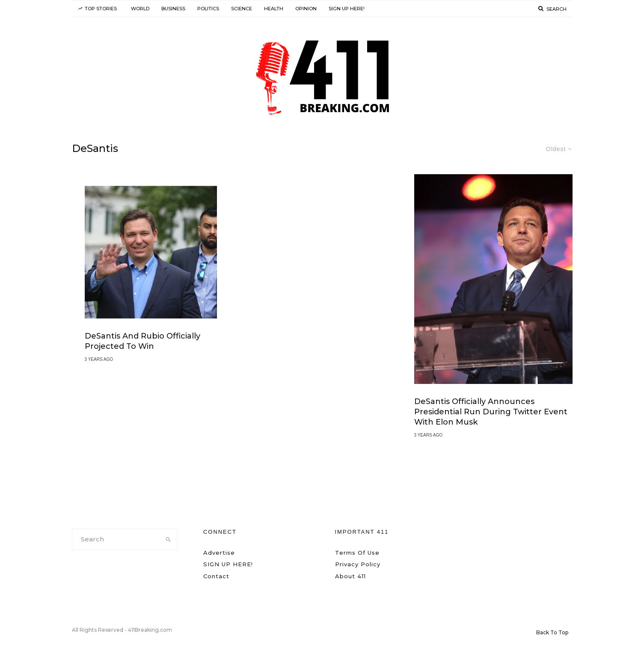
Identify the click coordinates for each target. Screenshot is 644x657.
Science (242, 9)
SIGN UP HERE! (347, 9)
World (140, 9)
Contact (216, 576)
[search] (168, 539)
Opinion (306, 9)
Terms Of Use (357, 553)
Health (274, 9)
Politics (208, 9)
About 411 (350, 576)
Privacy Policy (358, 564)
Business (173, 9)
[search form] (116, 539)
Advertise (219, 553)
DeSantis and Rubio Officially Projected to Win (142, 342)
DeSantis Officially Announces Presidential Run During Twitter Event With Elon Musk (491, 412)
